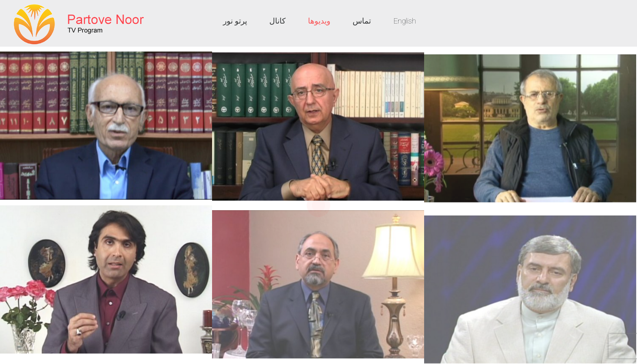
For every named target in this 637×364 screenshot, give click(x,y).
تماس (362, 21)
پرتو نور (235, 21)
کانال (277, 21)
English (405, 21)
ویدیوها (319, 21)
